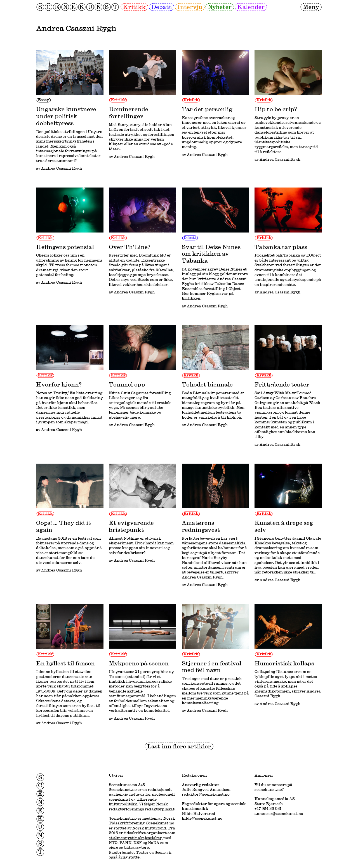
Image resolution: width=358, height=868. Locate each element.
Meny (311, 7)
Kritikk (134, 7)
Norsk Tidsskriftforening (142, 821)
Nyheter (220, 7)
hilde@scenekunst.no (202, 818)
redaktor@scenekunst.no (206, 794)
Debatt (162, 7)
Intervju (190, 7)
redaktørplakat (160, 809)
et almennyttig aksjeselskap (136, 838)
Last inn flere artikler (179, 746)
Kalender (251, 7)
